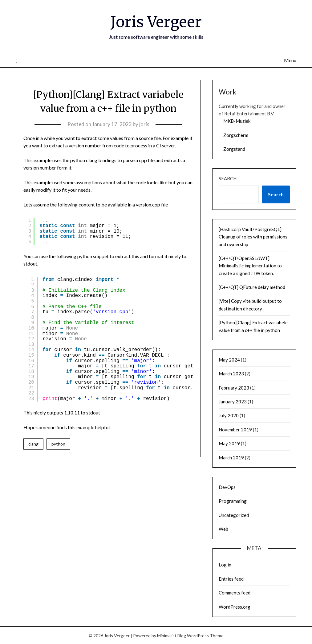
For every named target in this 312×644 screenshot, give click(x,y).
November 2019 (235, 429)
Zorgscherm (236, 135)
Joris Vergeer (156, 22)
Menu (290, 60)
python (58, 444)
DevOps (227, 487)
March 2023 (231, 373)
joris (144, 124)
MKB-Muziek (237, 121)
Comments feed (235, 592)
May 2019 (229, 443)
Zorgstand (234, 149)
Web (223, 529)
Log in (225, 564)
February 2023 (234, 387)
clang (33, 444)
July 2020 (229, 415)
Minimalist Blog (172, 635)
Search (228, 178)
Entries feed (231, 578)
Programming (233, 501)
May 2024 (229, 359)
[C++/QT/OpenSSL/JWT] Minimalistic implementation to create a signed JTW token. (250, 265)
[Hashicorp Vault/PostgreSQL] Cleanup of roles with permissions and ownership (253, 236)
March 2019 (231, 457)
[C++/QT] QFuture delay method (252, 287)
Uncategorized (234, 515)
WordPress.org (235, 606)
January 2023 (233, 401)
